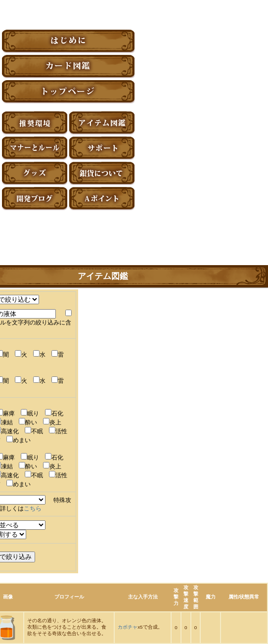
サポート (102, 148)
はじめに (68, 41)
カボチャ (128, 627)
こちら (33, 508)
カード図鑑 (68, 67)
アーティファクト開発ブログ (35, 199)
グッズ (35, 173)
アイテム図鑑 (102, 123)
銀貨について (102, 173)
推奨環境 (35, 123)
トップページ (68, 92)
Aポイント (102, 199)
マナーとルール (35, 148)
